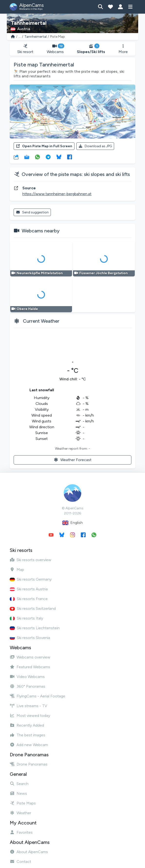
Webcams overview (30, 657)
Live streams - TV (28, 706)
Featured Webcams (30, 667)
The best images (27, 735)
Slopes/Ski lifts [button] (91, 49)
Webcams (55, 49)
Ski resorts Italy (26, 618)
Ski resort (25, 49)
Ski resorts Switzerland (33, 608)
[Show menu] (130, 7)
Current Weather (41, 321)
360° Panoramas (27, 686)
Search (19, 784)
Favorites (21, 832)
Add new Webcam (29, 745)
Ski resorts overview (31, 560)
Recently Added (27, 725)
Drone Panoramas (29, 764)
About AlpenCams (29, 852)
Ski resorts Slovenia (30, 638)
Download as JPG (95, 146)
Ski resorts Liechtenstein (35, 628)
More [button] (123, 49)
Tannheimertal (36, 37)
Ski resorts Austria (29, 589)
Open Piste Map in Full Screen (44, 146)
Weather (20, 813)
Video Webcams (27, 677)
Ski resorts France (29, 599)
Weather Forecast (72, 460)
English (72, 523)
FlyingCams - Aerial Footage (37, 696)
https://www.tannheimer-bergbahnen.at (57, 194)
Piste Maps (23, 803)
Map (17, 570)
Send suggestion (32, 212)
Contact (20, 862)
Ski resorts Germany (31, 579)
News (18, 793)
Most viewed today (30, 716)
